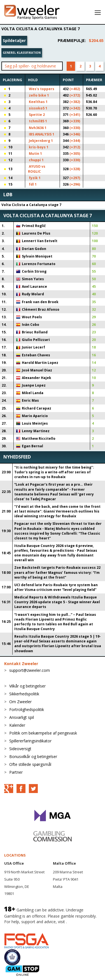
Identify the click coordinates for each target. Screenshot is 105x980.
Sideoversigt (20, 749)
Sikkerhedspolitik (24, 694)
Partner (16, 772)
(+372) (75, 95)
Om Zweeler (20, 702)
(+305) (75, 154)
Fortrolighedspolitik (27, 709)
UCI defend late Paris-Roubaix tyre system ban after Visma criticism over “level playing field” (56, 587)
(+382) (75, 102)
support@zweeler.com (30, 670)
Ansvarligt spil (22, 717)
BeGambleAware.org (23, 927)
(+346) (75, 134)
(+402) (75, 89)
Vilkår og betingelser (27, 686)
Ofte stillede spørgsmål (30, 764)
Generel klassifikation (22, 53)
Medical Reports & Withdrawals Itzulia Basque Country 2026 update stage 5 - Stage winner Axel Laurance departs (57, 602)
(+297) (75, 178)
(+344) (75, 141)
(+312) (75, 147)
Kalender (17, 725)
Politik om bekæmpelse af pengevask (43, 733)
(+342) (75, 108)
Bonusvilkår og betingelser (33, 756)
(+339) (75, 121)
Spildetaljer (14, 40)
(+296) (75, 184)
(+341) (75, 115)
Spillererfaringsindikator (30, 741)
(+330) (75, 128)
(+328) (75, 169)
